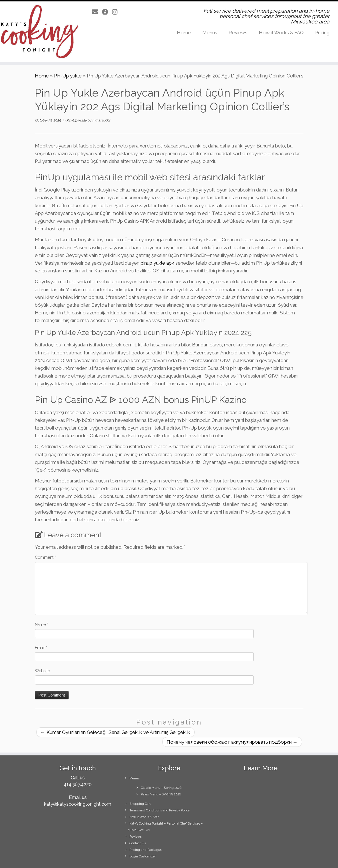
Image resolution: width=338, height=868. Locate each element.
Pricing (322, 33)
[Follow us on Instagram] (117, 12)
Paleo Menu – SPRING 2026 (161, 794)
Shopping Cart (140, 804)
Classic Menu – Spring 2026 (161, 788)
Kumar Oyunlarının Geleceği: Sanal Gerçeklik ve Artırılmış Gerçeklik (115, 732)
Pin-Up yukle (68, 76)
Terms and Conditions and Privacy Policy (160, 810)
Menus (210, 33)
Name (42, 624)
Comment (45, 557)
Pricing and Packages (145, 850)
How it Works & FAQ (281, 33)
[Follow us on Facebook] (107, 12)
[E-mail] (97, 12)
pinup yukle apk (157, 263)
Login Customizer (143, 856)
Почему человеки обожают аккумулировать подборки (232, 742)
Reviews (238, 33)
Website (42, 671)
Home (184, 33)
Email (41, 648)
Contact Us (138, 843)
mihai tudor (101, 120)
